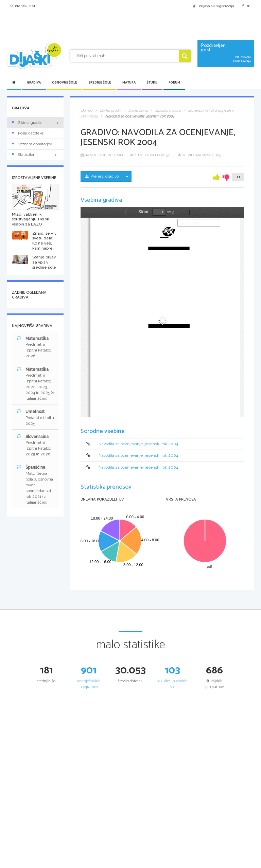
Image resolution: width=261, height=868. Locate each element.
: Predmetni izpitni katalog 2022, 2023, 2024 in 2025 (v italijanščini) (36, 384)
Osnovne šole (65, 83)
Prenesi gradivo (102, 176)
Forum (174, 83)
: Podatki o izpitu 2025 (36, 417)
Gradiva (34, 83)
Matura (129, 83)
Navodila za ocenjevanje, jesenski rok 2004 (138, 444)
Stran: (144, 212)
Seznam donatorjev (32, 144)
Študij (152, 83)
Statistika (35, 155)
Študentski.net (23, 6)
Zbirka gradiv (27, 123)
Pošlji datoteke (28, 133)
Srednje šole (100, 83)
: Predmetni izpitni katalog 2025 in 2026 (34, 445)
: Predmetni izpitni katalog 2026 (34, 347)
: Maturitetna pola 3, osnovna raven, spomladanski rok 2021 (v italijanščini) (35, 485)
